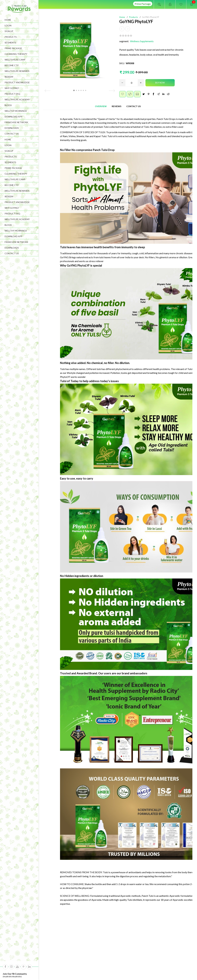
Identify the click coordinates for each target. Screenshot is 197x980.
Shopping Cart (142, 969)
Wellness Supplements (142, 41)
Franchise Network (16, 122)
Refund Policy (107, 969)
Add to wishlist (123, 93)
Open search (159, 4)
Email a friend (137, 93)
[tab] (101, 106)
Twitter (144, 93)
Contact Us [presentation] (134, 106)
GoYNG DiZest (63, 883)
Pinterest (149, 93)
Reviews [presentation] (117, 106)
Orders (124, 969)
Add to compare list (130, 93)
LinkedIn (163, 93)
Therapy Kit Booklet (171, 883)
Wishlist (160, 969)
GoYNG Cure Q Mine (99, 883)
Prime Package (143, 4)
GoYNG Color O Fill (135, 883)
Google (158, 93)
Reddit (168, 93)
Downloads (12, 128)
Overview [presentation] (101, 106)
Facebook (153, 93)
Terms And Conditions (82, 969)
